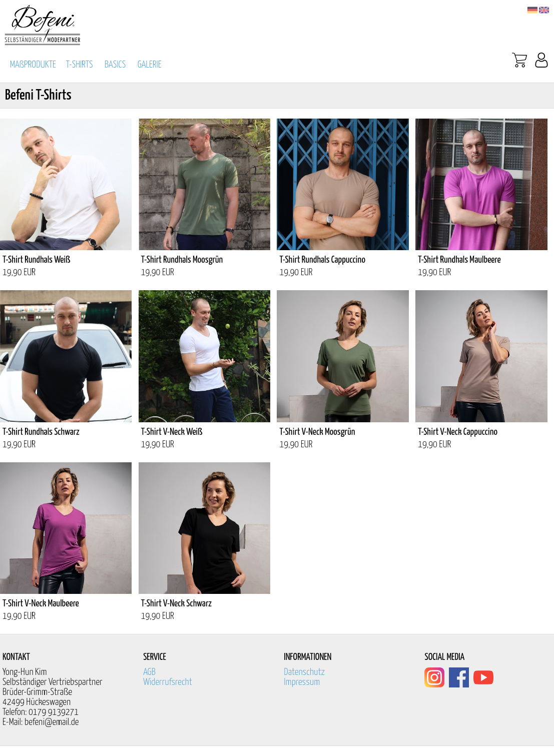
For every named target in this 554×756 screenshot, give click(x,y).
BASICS (115, 65)
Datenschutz (304, 672)
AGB (149, 672)
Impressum (302, 682)
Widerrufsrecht (168, 682)
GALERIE (150, 65)
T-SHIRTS (80, 65)
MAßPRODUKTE (33, 65)
